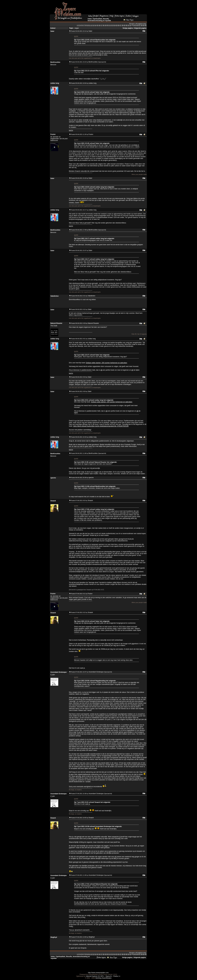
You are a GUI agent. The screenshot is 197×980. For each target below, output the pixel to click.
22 (111, 25)
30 (126, 25)
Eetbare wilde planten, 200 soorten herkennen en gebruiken (106, 363)
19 (105, 25)
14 (96, 25)
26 (119, 25)
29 (125, 25)
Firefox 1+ (117, 976)
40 (146, 25)
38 (142, 25)
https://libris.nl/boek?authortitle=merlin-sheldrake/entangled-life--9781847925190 (101, 426)
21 (109, 25)
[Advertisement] (115, 8)
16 (100, 25)
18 (103, 25)
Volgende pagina (140, 28)
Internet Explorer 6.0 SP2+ (95, 976)
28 (123, 25)
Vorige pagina (128, 28)
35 (136, 25)
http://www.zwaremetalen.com (98, 973)
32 (130, 25)
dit (101, 370)
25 (117, 25)
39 (144, 25)
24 (115, 25)
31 (128, 25)
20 (107, 25)
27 (121, 25)
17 (101, 25)
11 (90, 25)
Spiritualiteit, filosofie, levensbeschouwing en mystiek (99, 20)
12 (92, 25)
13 (94, 25)
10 (88, 25)
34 (134, 25)
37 (140, 25)
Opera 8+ (109, 976)
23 (113, 25)
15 (98, 25)
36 (138, 25)
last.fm (71, 130)
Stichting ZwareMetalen (103, 978)
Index (90, 19)
